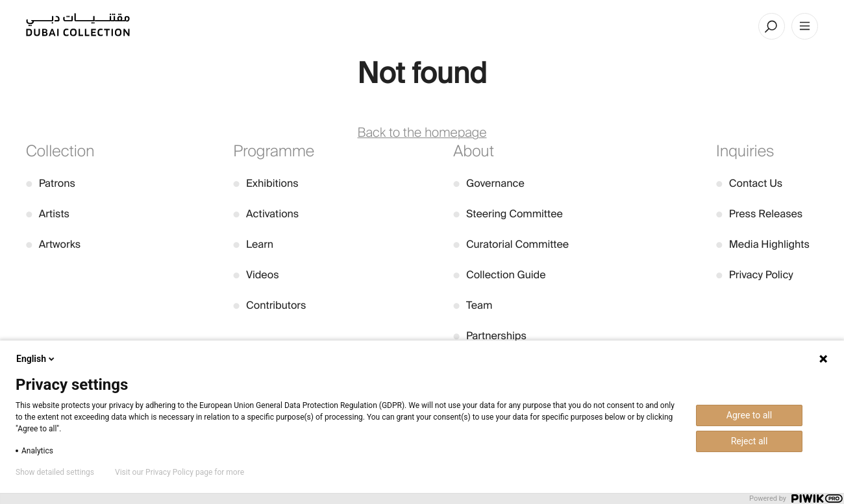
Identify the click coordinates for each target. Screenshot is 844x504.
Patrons (51, 183)
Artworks (53, 244)
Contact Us (749, 183)
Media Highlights (763, 244)
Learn (253, 244)
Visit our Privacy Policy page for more (180, 472)
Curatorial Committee (511, 244)
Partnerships (490, 336)
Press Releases (759, 214)
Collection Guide (499, 275)
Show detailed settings (55, 472)
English (36, 359)
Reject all (750, 441)
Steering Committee (508, 214)
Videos (256, 275)
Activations (266, 214)
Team (473, 305)
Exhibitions (266, 183)
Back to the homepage (422, 133)
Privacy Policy (755, 275)
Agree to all (749, 415)
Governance (489, 183)
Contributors (269, 305)
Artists (48, 214)
